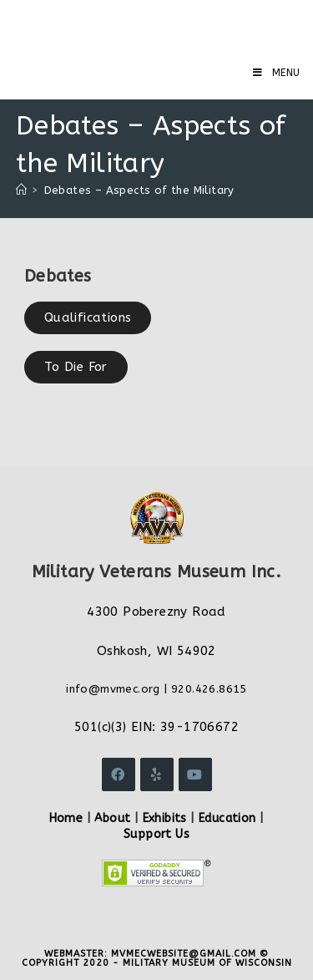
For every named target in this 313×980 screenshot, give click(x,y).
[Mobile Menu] (277, 73)
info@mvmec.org (113, 689)
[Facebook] (119, 774)
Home (66, 818)
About (112, 818)
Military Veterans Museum (137, 25)
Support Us (156, 834)
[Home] (21, 190)
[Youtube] (195, 774)
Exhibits (165, 818)
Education (227, 818)
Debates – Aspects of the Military (139, 190)
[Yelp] (157, 774)
